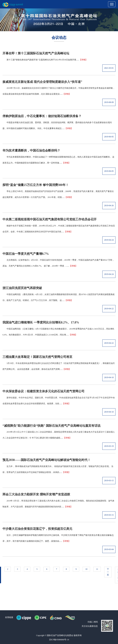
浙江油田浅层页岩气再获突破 (22, 288)
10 (86, 569)
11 (97, 569)
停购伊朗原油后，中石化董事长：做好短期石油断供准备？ (42, 116)
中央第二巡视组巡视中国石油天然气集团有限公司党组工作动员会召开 (50, 219)
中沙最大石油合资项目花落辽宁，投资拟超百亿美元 (37, 529)
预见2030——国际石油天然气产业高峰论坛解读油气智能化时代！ (47, 460)
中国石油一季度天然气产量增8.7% (26, 254)
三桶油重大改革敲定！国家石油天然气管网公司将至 (37, 357)
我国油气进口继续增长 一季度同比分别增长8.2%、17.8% (41, 322)
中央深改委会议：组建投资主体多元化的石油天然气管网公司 (43, 391)
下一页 (108, 572)
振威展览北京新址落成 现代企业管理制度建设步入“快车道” (42, 82)
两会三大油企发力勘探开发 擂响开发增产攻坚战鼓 (36, 494)
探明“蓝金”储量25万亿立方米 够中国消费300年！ (36, 185)
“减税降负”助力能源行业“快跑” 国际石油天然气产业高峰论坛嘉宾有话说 (51, 426)
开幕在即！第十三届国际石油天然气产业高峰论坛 (36, 53)
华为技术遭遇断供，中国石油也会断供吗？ (31, 150)
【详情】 (83, 60)
